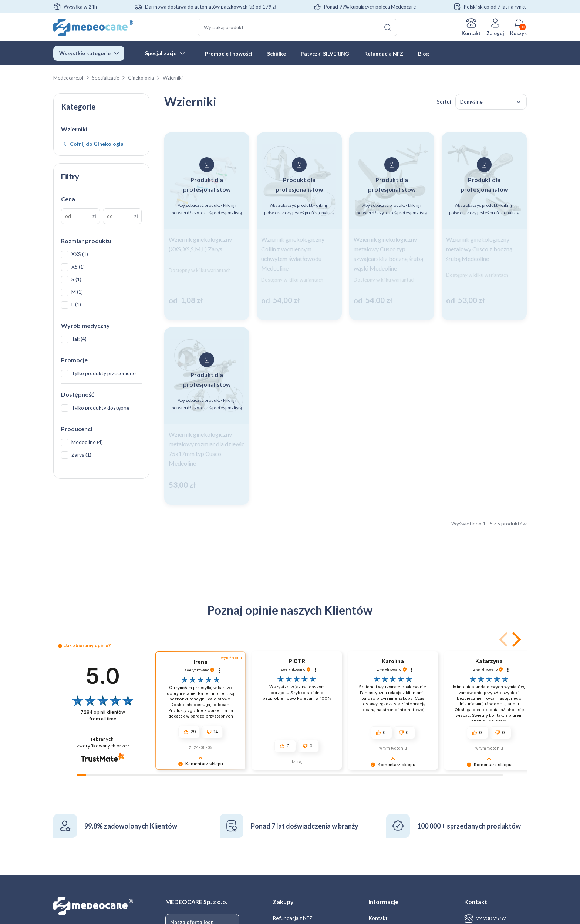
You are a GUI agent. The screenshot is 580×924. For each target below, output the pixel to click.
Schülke (276, 53)
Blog (424, 53)
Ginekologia (141, 78)
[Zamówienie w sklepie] (491, 102)
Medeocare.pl (68, 78)
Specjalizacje (161, 53)
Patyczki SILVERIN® (325, 53)
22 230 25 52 (491, 918)
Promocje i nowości (229, 53)
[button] (515, 639)
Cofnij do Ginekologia (97, 144)
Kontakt (471, 33)
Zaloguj (495, 33)
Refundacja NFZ (384, 53)
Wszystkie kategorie (85, 53)
